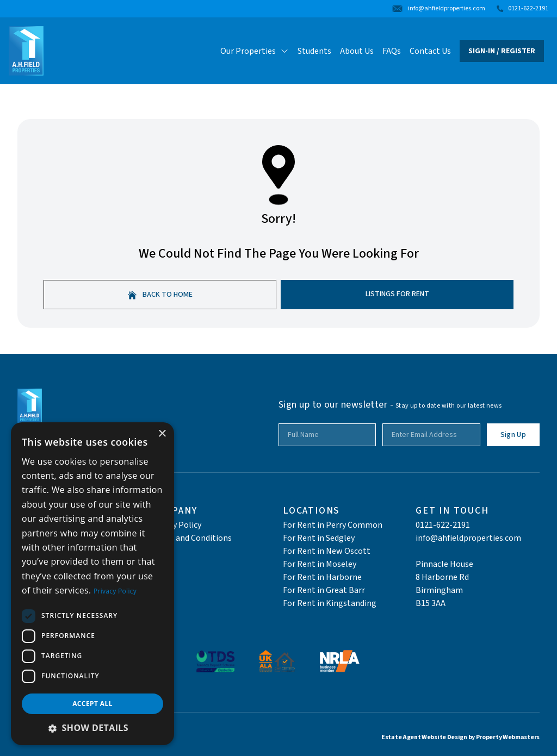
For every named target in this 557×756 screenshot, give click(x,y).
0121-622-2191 (443, 525)
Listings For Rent (397, 294)
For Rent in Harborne (322, 577)
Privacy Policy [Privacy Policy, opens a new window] (115, 591)
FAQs (392, 51)
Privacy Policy (176, 525)
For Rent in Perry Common (333, 525)
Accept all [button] (92, 704)
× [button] (162, 434)
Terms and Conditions (191, 538)
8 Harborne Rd (442, 577)
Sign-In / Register (502, 51)
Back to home (160, 295)
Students (314, 51)
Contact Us (430, 51)
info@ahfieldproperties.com (468, 538)
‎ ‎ (416, 551)
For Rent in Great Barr (324, 590)
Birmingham (439, 590)
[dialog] (92, 584)
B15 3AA (431, 603)
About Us (357, 51)
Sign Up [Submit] (513, 435)
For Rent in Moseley (320, 564)
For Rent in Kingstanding (330, 603)
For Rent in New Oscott (327, 551)
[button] (92, 728)
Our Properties (255, 51)
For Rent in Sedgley (319, 538)
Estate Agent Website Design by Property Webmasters (460, 737)
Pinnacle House (444, 564)
